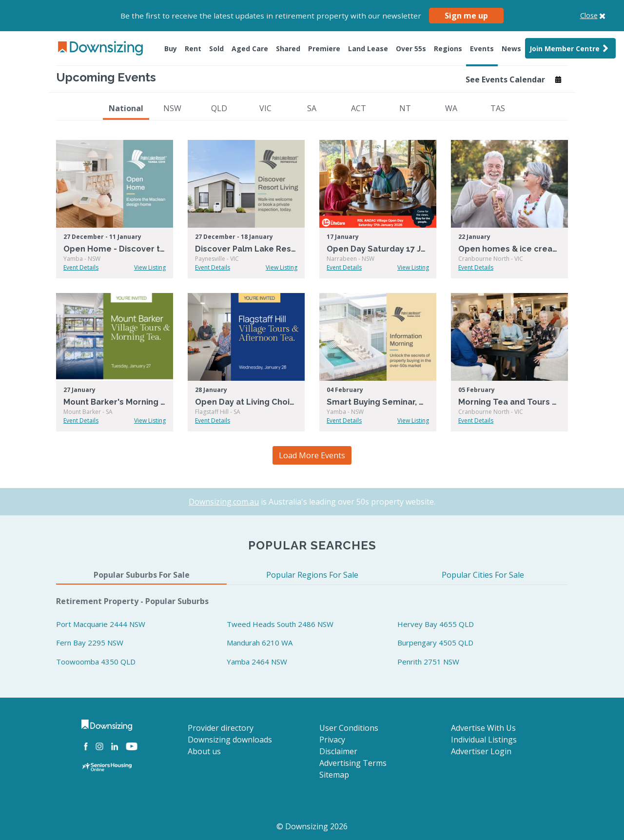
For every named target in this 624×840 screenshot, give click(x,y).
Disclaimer (338, 751)
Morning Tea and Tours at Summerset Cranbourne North (509, 402)
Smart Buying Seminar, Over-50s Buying (378, 402)
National (126, 108)
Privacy (332, 740)
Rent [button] (193, 49)
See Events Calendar (514, 79)
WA (451, 108)
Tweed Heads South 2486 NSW (280, 624)
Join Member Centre (570, 48)
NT (405, 108)
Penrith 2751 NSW (428, 662)
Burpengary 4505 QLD (435, 643)
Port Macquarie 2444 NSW (101, 624)
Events (482, 49)
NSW (172, 108)
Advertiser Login (481, 751)
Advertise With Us (483, 728)
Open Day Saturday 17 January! (378, 249)
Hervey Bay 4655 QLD (436, 624)
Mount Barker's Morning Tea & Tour (115, 402)
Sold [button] (216, 49)
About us (204, 751)
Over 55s (411, 49)
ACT (359, 108)
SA (312, 108)
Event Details (81, 267)
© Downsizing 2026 (312, 826)
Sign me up (466, 16)
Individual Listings (484, 740)
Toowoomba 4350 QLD (96, 662)
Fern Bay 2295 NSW (90, 643)
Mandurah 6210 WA (260, 643)
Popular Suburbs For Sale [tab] (142, 575)
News (511, 49)
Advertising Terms (353, 763)
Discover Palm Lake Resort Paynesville (246, 249)
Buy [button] (171, 49)
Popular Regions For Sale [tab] (312, 575)
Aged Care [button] (250, 49)
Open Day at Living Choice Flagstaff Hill (246, 402)
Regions (448, 49)
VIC (265, 108)
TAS (498, 108)
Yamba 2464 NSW (257, 662)
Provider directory (221, 728)
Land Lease (368, 49)
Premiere (324, 49)
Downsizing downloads (230, 740)
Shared (288, 49)
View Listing (150, 267)
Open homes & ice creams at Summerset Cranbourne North (509, 249)
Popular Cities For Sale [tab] (483, 575)
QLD (219, 108)
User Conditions (349, 728)
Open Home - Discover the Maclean (115, 249)
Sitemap (334, 775)
